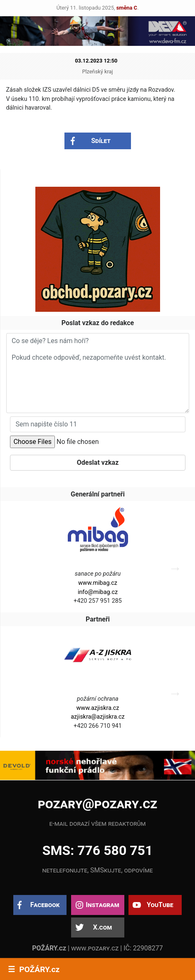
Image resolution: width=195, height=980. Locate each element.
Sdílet (101, 141)
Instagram (102, 905)
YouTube (160, 905)
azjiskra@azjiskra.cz (98, 717)
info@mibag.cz (98, 592)
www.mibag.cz (98, 583)
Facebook (45, 905)
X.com (102, 927)
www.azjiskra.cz (98, 708)
